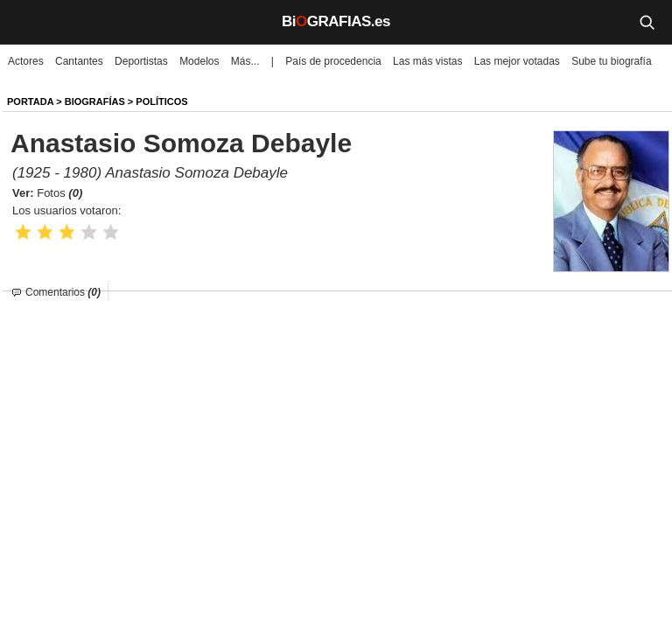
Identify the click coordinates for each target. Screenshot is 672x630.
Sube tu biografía (611, 61)
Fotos (59, 193)
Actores (26, 61)
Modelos (199, 61)
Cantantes (79, 61)
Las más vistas (427, 61)
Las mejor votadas (517, 61)
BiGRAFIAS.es (336, 21)
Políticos (161, 101)
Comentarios (63, 292)
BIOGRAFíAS (95, 101)
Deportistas (141, 61)
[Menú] (26, 22)
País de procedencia (333, 61)
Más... (245, 61)
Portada (30, 101)
